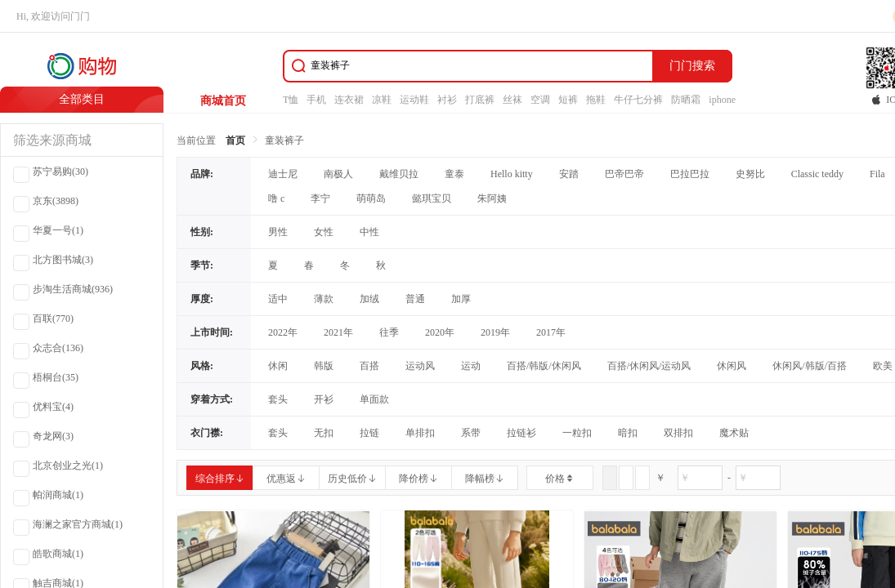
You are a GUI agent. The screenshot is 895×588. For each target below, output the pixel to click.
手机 (316, 100)
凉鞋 (382, 100)
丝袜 (512, 100)
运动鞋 (414, 100)
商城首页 (223, 101)
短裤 (568, 100)
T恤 (291, 100)
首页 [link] (235, 140)
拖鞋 (596, 100)
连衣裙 (349, 100)
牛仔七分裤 (638, 100)
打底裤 (480, 100)
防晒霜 (686, 100)
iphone (722, 100)
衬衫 (447, 100)
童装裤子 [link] (284, 140)
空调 (540, 100)
